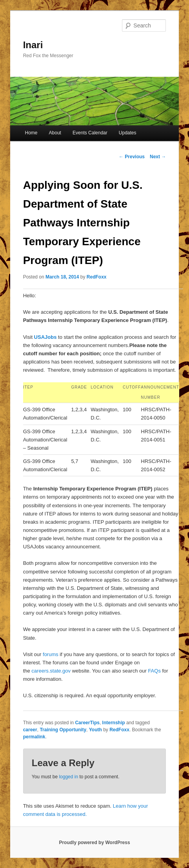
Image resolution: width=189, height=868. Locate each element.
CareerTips (87, 723)
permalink (34, 737)
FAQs (154, 671)
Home (31, 133)
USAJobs (45, 337)
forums (51, 654)
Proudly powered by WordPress (94, 843)
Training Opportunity (63, 730)
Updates (128, 133)
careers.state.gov (51, 671)
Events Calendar (90, 133)
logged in (68, 777)
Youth (95, 730)
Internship (114, 723)
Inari (33, 45)
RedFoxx (97, 277)
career (30, 730)
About (55, 133)
